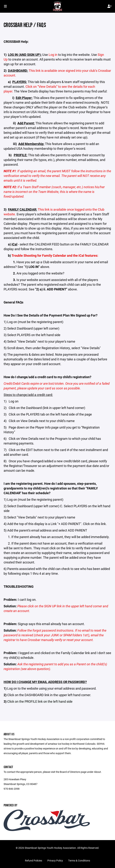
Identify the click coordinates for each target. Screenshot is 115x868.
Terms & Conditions (79, 860)
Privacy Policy (55, 860)
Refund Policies (34, 860)
